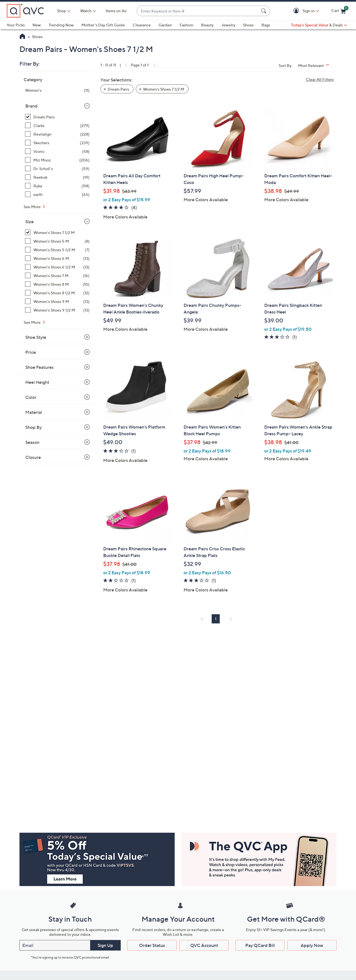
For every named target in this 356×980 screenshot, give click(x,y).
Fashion (186, 25)
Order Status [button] (152, 945)
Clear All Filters (320, 79)
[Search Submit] (264, 11)
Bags (266, 25)
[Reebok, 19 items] (57, 177)
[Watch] (86, 11)
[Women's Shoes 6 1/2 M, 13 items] (57, 267)
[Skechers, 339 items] (57, 143)
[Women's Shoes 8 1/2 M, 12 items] (57, 293)
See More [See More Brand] (33, 207)
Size (29, 222)
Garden (165, 25)
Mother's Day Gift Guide (103, 25)
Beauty (207, 25)
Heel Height (37, 382)
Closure (33, 457)
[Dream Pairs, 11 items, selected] (57, 117)
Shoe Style (36, 337)
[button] (297, 11)
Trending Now (61, 25)
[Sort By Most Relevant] (316, 65)
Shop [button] (61, 11)
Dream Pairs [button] (118, 89)
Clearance (142, 25)
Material (34, 412)
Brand (31, 106)
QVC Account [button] (204, 945)
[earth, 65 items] (57, 194)
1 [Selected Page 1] (216, 619)
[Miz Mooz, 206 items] (57, 160)
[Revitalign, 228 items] (57, 134)
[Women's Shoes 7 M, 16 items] (57, 276)
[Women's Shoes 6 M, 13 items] (57, 258)
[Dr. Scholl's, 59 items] (57, 169)
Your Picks (16, 25)
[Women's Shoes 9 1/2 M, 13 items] (57, 310)
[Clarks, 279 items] (57, 125)
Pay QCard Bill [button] (260, 945)
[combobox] (198, 11)
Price (31, 352)
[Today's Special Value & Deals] (319, 25)
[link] (125, 65)
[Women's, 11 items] (57, 90)
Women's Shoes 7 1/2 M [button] (164, 89)
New (37, 25)
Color (31, 397)
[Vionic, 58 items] (57, 151)
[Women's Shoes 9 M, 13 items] (57, 301)
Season (32, 442)
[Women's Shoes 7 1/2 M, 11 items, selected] (57, 232)
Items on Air (116, 11)
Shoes (248, 25)
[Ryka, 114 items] (57, 186)
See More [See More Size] (33, 322)
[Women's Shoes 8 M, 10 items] (57, 284)
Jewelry (228, 25)
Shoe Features (39, 367)
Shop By (34, 427)
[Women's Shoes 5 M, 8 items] (57, 241)
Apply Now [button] (312, 945)
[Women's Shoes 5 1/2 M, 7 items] (57, 250)
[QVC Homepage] (22, 37)
